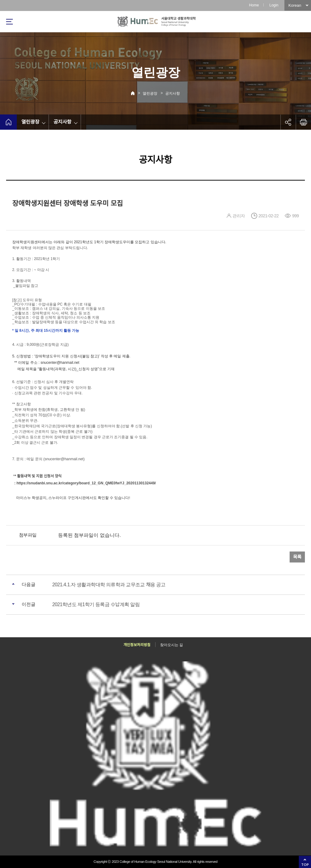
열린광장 (150, 93)
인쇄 (303, 122)
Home (254, 5)
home (8, 122)
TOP (305, 864)
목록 (297, 557)
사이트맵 (9, 22)
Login (274, 5)
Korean (295, 5)
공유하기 (288, 122)
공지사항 (173, 93)
